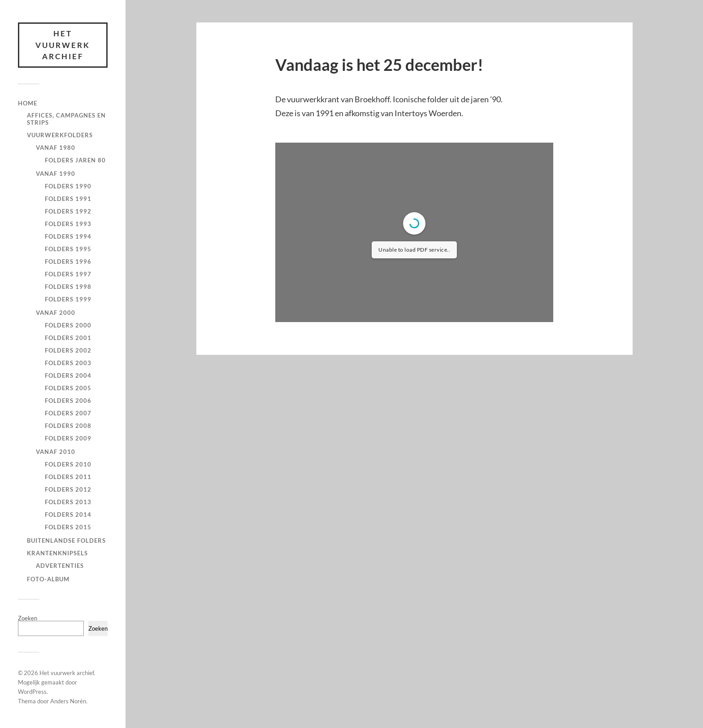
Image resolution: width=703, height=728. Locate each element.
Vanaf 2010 (56, 452)
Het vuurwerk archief (63, 45)
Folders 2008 (68, 426)
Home (28, 103)
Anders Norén (68, 701)
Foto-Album (48, 579)
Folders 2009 (68, 438)
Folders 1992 (68, 211)
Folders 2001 (68, 338)
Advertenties (60, 566)
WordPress (32, 692)
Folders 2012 (68, 489)
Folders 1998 (68, 287)
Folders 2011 (68, 477)
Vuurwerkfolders (60, 135)
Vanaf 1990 (56, 174)
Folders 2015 (68, 527)
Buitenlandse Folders (66, 541)
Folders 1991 (68, 199)
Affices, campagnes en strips (66, 119)
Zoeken (28, 618)
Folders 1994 (68, 236)
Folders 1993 (68, 224)
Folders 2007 (68, 413)
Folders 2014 (68, 514)
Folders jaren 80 (75, 160)
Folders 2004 (68, 375)
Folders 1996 (68, 262)
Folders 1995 (68, 249)
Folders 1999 (68, 299)
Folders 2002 (68, 350)
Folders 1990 (68, 186)
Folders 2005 (68, 388)
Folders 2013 (68, 502)
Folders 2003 (68, 363)
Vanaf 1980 (56, 148)
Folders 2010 (68, 464)
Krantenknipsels (57, 553)
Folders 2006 (68, 401)
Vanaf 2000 (56, 313)
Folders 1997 (68, 274)
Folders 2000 (68, 325)
